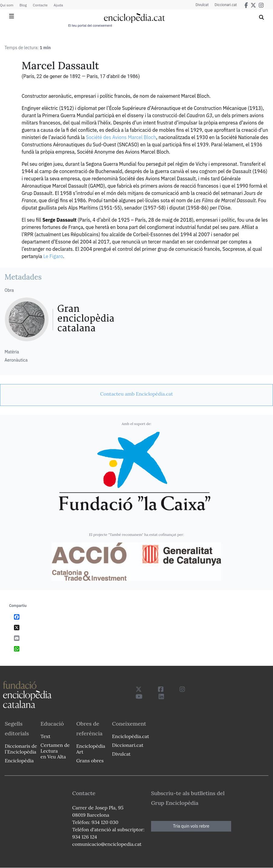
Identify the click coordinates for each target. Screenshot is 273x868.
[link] (136, 394)
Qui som (7, 5)
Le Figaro (53, 256)
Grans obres (90, 761)
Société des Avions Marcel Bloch (121, 137)
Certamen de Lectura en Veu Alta (55, 751)
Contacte (40, 5)
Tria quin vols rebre (191, 826)
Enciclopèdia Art (91, 749)
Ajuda (58, 5)
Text (46, 736)
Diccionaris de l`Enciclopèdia (21, 749)
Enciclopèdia (19, 761)
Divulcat (202, 5)
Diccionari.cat (226, 5)
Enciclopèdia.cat (130, 736)
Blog (23, 5)
